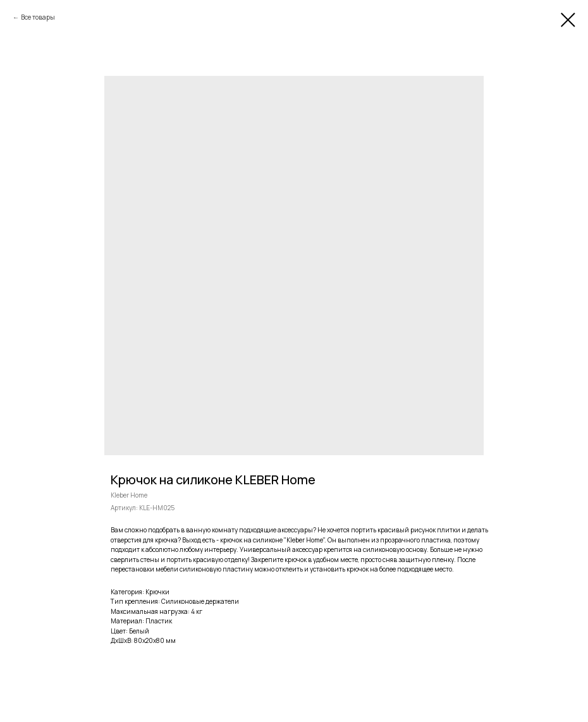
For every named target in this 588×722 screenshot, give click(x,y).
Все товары (38, 17)
